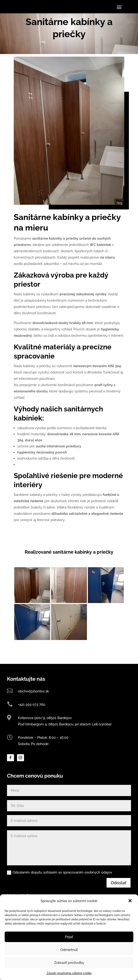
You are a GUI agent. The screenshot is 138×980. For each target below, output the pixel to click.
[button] (131, 901)
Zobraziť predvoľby (69, 963)
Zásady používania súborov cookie (69, 973)
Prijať (69, 937)
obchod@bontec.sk (33, 710)
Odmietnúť (69, 950)
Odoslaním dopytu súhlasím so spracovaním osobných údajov (60, 891)
